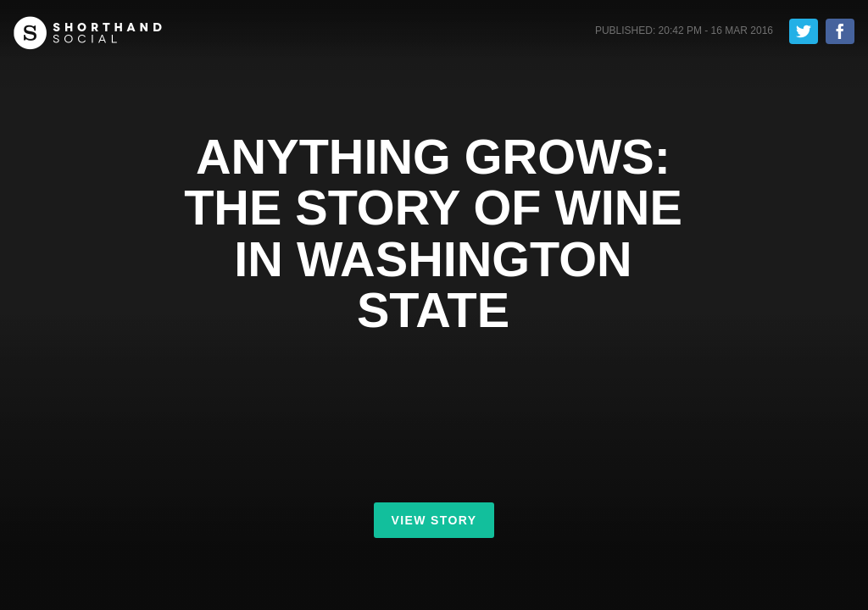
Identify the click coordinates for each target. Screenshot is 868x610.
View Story (434, 520)
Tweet (804, 31)
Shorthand (88, 33)
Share (840, 31)
